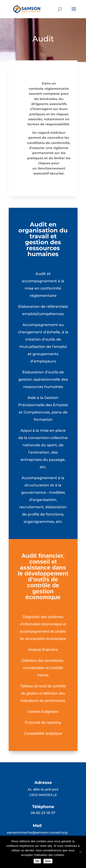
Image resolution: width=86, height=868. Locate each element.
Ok (37, 861)
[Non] (80, 852)
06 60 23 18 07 (43, 813)
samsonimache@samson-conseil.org (37, 832)
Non (48, 861)
